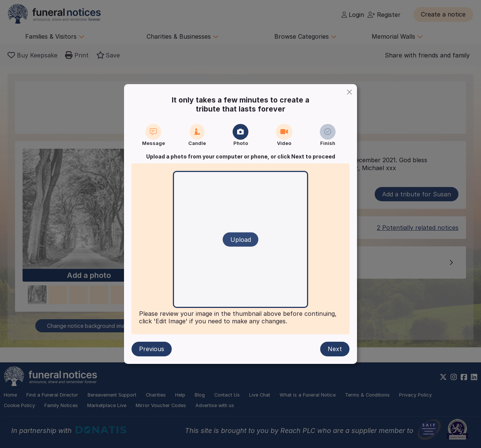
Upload (241, 240)
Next (335, 349)
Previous (152, 349)
